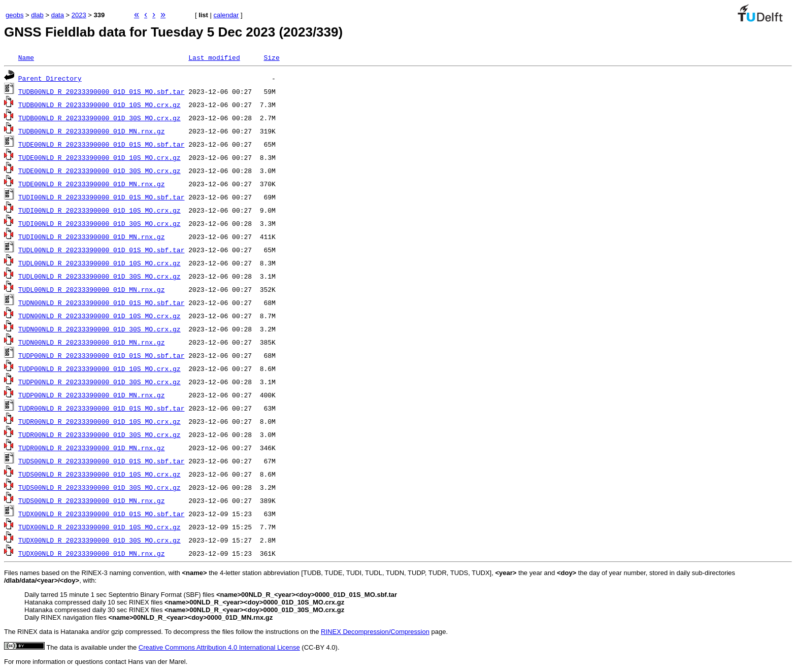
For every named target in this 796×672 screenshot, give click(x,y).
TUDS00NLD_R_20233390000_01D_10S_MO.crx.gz (99, 474)
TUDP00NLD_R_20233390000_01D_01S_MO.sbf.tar (102, 355)
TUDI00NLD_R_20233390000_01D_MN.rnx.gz (92, 237)
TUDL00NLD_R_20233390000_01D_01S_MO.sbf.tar (102, 250)
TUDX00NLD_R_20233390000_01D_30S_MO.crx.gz (99, 540)
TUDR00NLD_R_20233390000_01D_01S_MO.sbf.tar (102, 408)
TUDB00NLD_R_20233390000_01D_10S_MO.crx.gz (99, 105)
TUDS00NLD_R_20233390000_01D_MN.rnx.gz (92, 500)
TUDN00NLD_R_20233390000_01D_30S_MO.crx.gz (99, 329)
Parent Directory (50, 78)
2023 (79, 15)
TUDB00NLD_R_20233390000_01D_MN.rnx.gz (92, 131)
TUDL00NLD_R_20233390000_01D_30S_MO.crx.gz (99, 276)
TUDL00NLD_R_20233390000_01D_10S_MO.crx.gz (99, 263)
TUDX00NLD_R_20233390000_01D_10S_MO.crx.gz (99, 527)
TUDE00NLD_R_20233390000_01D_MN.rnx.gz (92, 184)
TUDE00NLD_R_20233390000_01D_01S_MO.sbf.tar (102, 144)
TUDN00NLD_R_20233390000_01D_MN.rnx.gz (92, 342)
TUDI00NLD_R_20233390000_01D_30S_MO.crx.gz (99, 223)
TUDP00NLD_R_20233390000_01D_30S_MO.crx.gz (99, 382)
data (58, 15)
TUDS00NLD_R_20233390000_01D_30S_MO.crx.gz (99, 487)
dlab (37, 15)
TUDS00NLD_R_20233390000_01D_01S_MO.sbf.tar (102, 461)
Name (26, 57)
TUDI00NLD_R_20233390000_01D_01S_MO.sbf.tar (102, 197)
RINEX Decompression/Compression (375, 632)
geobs (14, 15)
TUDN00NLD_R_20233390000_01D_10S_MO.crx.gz (99, 316)
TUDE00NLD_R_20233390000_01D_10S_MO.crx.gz (99, 157)
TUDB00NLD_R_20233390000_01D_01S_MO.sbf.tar (102, 91)
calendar (226, 15)
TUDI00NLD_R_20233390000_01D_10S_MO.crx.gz (99, 210)
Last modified (214, 57)
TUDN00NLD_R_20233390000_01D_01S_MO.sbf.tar (102, 303)
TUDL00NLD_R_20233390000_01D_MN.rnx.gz (92, 289)
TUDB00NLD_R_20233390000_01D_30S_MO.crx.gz (99, 118)
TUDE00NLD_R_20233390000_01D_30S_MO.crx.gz (99, 171)
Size (271, 57)
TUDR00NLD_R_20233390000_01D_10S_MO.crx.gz (99, 421)
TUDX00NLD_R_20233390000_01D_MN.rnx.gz (92, 553)
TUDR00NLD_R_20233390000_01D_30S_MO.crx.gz (99, 434)
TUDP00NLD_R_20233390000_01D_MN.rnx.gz (92, 395)
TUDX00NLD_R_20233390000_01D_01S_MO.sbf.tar (102, 514)
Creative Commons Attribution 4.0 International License (219, 647)
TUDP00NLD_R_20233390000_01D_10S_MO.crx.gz (99, 368)
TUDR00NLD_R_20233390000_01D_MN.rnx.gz (92, 448)
